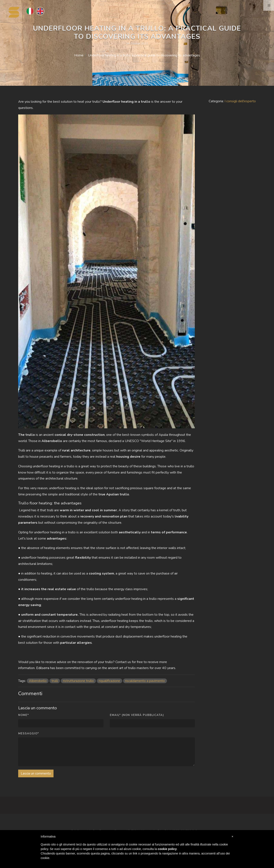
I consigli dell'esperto (240, 101)
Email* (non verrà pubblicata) (137, 715)
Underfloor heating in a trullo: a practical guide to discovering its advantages (144, 55)
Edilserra (43, 668)
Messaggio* (29, 734)
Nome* (24, 715)
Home (79, 55)
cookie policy (167, 849)
